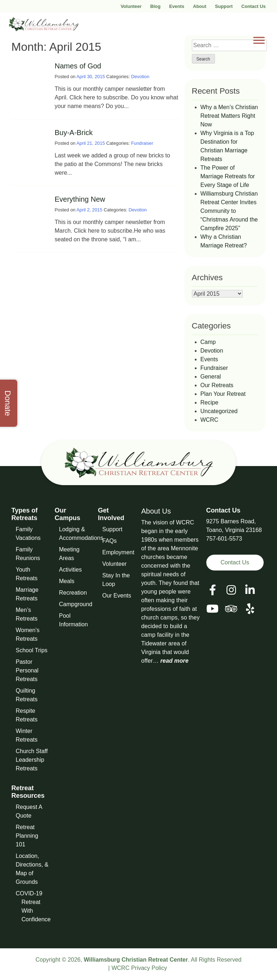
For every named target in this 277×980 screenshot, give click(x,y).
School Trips (32, 650)
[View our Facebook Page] (213, 590)
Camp (208, 342)
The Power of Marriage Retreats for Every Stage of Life (228, 176)
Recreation (73, 593)
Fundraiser (142, 143)
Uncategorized (219, 411)
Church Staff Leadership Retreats (32, 760)
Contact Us (254, 6)
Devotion (140, 77)
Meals (67, 581)
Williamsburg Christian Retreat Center (136, 960)
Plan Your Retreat (223, 394)
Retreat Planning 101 (27, 836)
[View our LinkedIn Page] (250, 590)
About (200, 6)
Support (224, 6)
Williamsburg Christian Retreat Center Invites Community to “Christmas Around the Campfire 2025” (229, 211)
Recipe (210, 402)
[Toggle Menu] (259, 40)
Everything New (80, 199)
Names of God (78, 66)
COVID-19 (29, 893)
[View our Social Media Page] (231, 590)
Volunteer (131, 6)
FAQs (110, 541)
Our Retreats (217, 385)
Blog (155, 6)
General (211, 377)
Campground (76, 604)
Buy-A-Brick (74, 133)
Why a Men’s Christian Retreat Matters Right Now (229, 116)
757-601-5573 (224, 539)
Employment (118, 552)
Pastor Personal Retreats (27, 670)
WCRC (210, 420)
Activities (71, 570)
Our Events (117, 596)
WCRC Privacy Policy (139, 968)
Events (177, 6)
